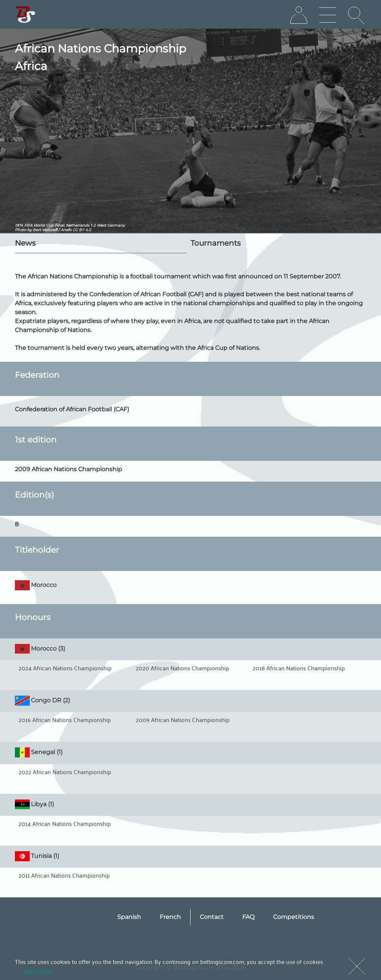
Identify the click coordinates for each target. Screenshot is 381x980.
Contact (212, 917)
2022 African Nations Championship (65, 772)
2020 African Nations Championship (183, 668)
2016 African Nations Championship (65, 719)
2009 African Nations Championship (183, 719)
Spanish (129, 917)
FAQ (248, 917)
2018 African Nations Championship (299, 668)
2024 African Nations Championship (65, 668)
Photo (20, 230)
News (25, 243)
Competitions (294, 917)
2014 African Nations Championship (65, 823)
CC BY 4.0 (82, 230)
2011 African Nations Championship (64, 875)
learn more (38, 970)
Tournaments (216, 243)
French (170, 917)
